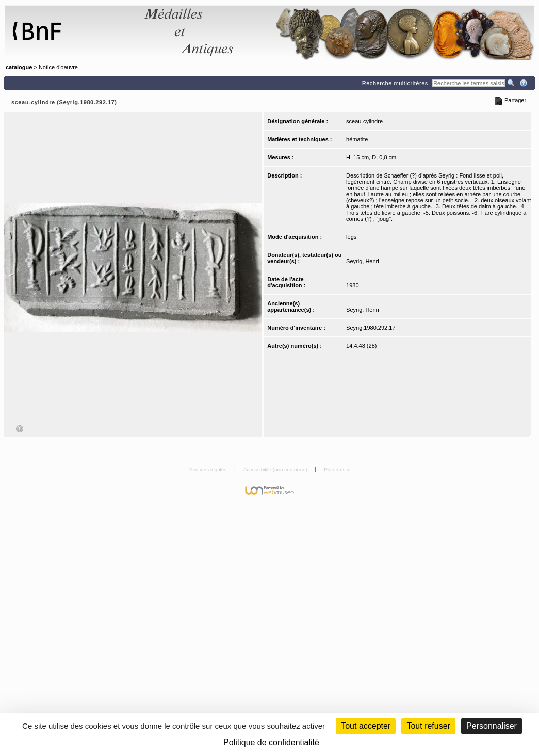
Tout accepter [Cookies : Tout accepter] (366, 726)
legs (351, 237)
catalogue (19, 67)
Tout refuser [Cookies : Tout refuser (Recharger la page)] (428, 726)
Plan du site (337, 469)
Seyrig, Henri (363, 261)
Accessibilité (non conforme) (276, 469)
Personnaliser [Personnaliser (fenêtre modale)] (492, 726)
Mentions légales (208, 469)
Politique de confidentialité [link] (271, 742)
